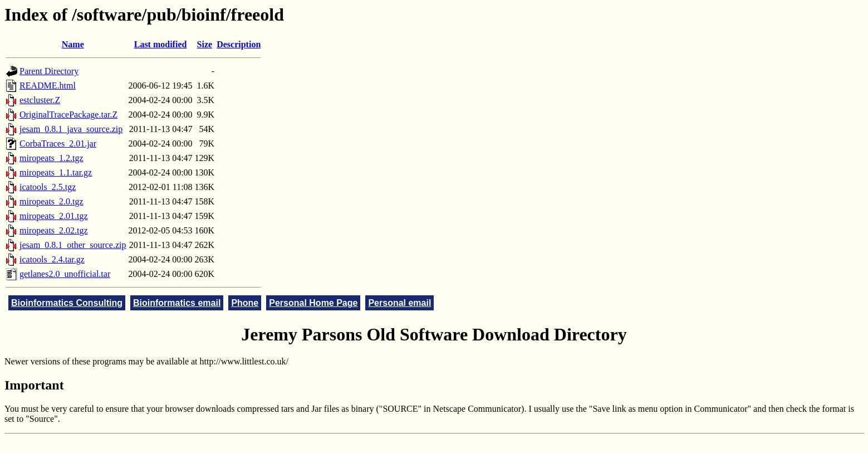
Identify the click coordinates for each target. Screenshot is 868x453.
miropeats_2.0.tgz (52, 201)
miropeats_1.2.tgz (52, 158)
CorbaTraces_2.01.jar (58, 143)
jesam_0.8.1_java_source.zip (71, 129)
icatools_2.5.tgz (48, 187)
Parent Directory (49, 71)
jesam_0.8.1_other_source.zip (73, 245)
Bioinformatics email (177, 303)
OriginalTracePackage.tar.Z (68, 115)
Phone (245, 303)
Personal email (399, 303)
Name (73, 44)
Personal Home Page (313, 303)
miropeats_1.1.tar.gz (56, 172)
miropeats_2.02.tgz (54, 230)
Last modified (161, 44)
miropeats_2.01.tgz (54, 216)
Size (205, 44)
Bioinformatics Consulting (67, 303)
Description (239, 44)
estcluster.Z (40, 100)
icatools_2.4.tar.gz (52, 259)
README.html (48, 86)
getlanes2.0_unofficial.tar (65, 274)
